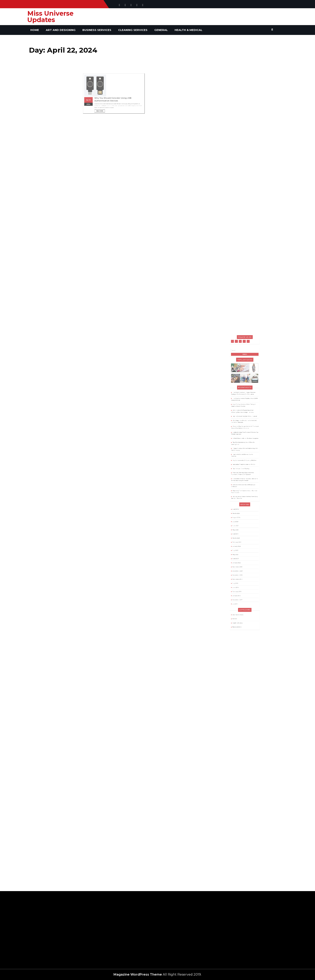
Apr (98, 87)
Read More (106, 93)
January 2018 (240, 559)
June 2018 (239, 554)
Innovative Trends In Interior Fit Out (244, 483)
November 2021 (240, 542)
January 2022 (240, 540)
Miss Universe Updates (50, 17)
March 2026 (240, 511)
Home (35, 30)
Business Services (97, 30)
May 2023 (239, 535)
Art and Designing (61, 30)
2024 (99, 89)
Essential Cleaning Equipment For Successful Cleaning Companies (243, 488)
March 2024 (240, 526)
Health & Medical (188, 30)
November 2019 (241, 550)
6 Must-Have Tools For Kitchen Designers (245, 468)
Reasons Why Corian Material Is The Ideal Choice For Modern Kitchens (245, 461)
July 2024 (239, 516)
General (161, 30)
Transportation (240, 577)
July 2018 (239, 552)
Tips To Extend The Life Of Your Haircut (245, 455)
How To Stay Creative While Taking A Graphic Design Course (244, 448)
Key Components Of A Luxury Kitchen (245, 480)
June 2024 (240, 518)
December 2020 (241, 545)
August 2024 (240, 514)
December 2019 (241, 547)
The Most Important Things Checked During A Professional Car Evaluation (244, 441)
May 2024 (239, 521)
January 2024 (240, 530)
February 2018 (240, 557)
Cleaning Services (133, 30)
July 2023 (239, 533)
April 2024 (239, 523)
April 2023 (239, 538)
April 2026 (239, 509)
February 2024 (240, 528)
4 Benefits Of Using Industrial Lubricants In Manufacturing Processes (245, 492)
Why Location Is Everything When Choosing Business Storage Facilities (243, 452)
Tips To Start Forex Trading (243, 485)
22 (100, 87)
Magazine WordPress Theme (138, 974)
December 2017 (241, 562)
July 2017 (239, 564)
